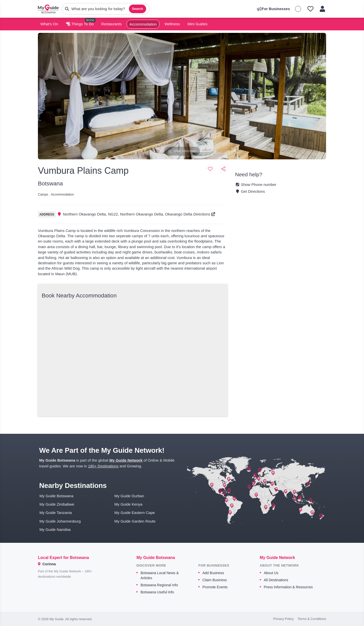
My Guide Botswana (56, 496)
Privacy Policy (283, 619)
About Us (271, 573)
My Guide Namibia (55, 530)
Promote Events (215, 587)
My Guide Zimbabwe (57, 504)
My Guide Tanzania (56, 513)
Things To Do (80, 24)
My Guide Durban (129, 496)
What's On (49, 24)
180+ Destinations (103, 466)
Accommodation (143, 24)
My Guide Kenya (129, 504)
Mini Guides (198, 24)
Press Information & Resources (288, 587)
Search (137, 9)
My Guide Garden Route (135, 521)
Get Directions (250, 191)
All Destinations (276, 580)
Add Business (213, 573)
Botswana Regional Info (159, 585)
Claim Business (215, 580)
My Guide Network (126, 460)
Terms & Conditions (312, 619)
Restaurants (112, 24)
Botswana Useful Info (157, 592)
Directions (204, 214)
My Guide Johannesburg (60, 521)
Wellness (172, 24)
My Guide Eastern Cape (135, 513)
